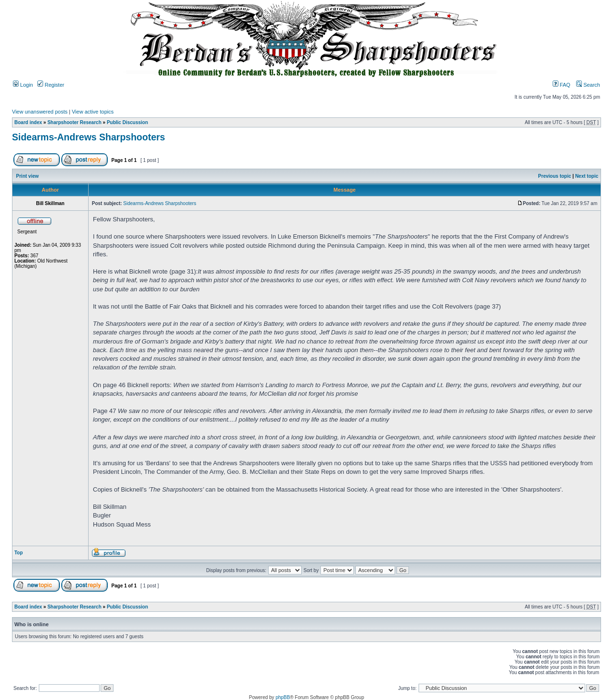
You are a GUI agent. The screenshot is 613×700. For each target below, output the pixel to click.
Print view (28, 176)
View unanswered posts (40, 112)
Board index (28, 122)
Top (19, 553)
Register (51, 85)
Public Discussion (127, 122)
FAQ (562, 85)
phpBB (283, 697)
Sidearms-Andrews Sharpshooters (89, 137)
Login (23, 85)
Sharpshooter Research (74, 122)
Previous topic (555, 176)
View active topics (93, 112)
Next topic (587, 176)
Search (588, 85)
